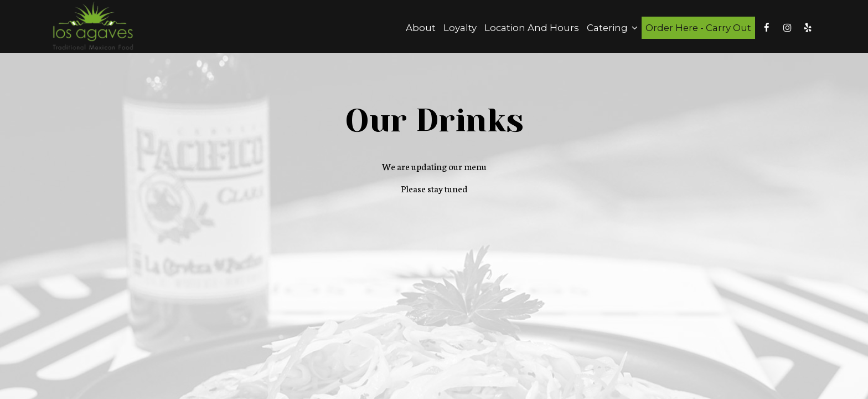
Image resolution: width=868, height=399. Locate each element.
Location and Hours (532, 28)
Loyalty (460, 28)
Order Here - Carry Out (698, 28)
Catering (612, 28)
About (421, 28)
